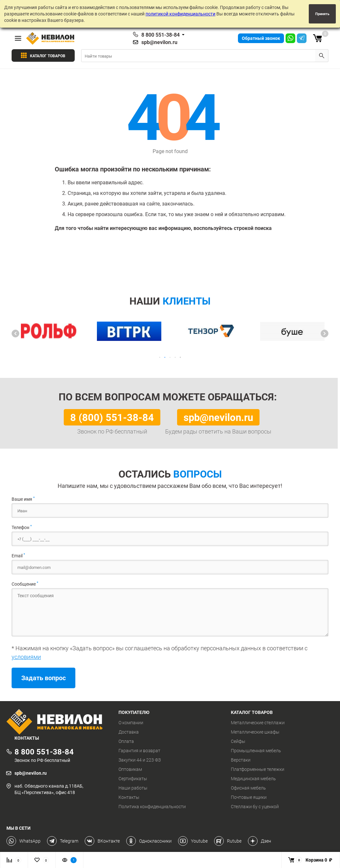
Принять (322, 14)
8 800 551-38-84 (161, 35)
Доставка (129, 732)
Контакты (129, 797)
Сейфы (238, 741)
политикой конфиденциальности (180, 14)
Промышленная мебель (256, 751)
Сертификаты (133, 779)
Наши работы (133, 788)
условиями (26, 657)
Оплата (126, 741)
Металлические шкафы (255, 732)
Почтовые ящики (249, 797)
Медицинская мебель (253, 779)
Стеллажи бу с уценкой (255, 807)
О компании (131, 723)
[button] (15, 333)
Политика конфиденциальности (152, 807)
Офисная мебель (248, 788)
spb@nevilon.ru (159, 42)
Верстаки (241, 760)
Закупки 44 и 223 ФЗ (140, 760)
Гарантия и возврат (139, 751)
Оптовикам (130, 769)
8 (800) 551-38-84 (112, 417)
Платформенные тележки (258, 769)
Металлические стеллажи (258, 723)
